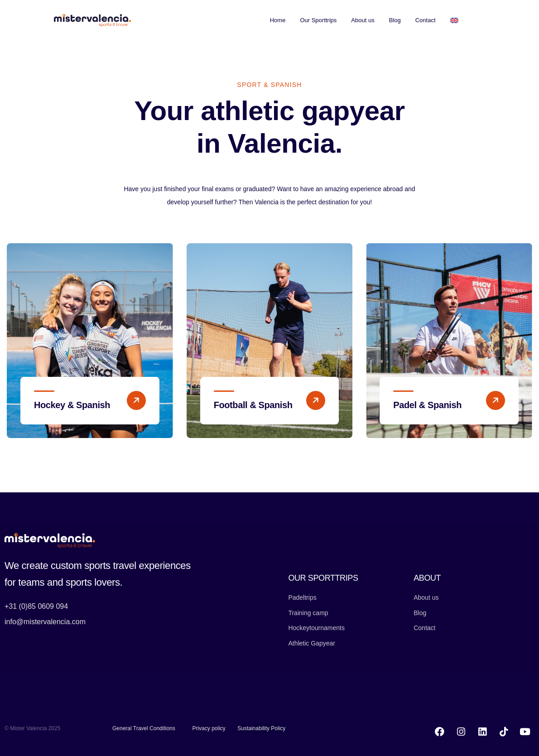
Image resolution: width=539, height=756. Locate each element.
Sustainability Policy (261, 728)
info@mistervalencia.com (45, 622)
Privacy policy (209, 728)
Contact (426, 20)
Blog (395, 20)
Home (278, 20)
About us (363, 20)
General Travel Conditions (144, 728)
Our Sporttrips (318, 20)
